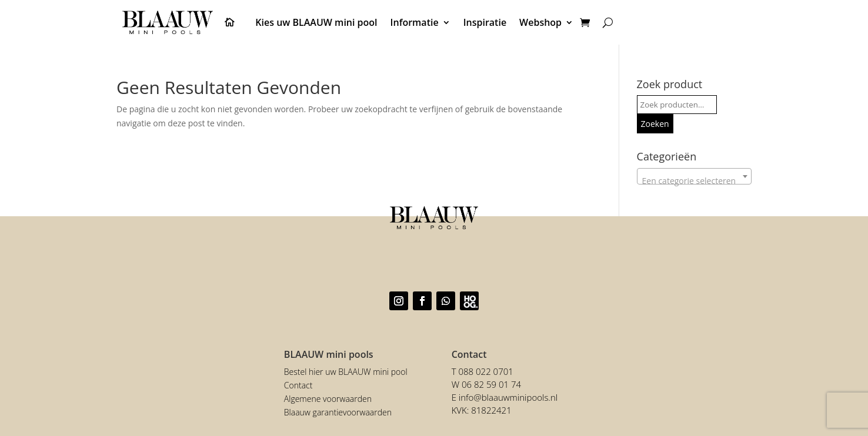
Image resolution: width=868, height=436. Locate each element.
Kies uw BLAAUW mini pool (316, 22)
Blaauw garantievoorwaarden (338, 412)
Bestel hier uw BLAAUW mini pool (346, 372)
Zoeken (655, 124)
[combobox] (694, 176)
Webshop (540, 22)
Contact (298, 385)
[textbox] (694, 181)
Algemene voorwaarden (328, 399)
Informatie (415, 22)
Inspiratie (485, 22)
